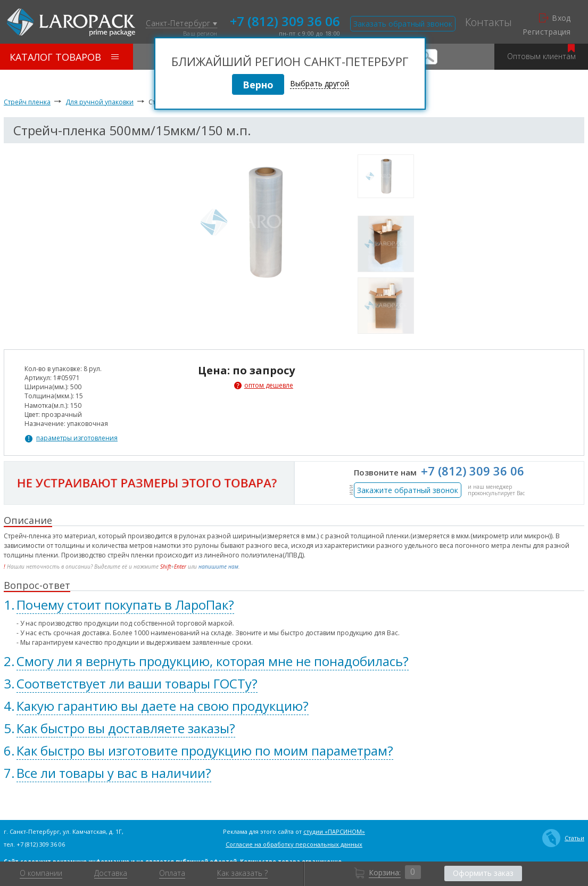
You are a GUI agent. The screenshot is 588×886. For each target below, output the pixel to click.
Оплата (172, 873)
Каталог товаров (64, 57)
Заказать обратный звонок (403, 24)
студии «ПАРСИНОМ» (334, 831)
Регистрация (547, 32)
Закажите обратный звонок (408, 490)
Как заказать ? (242, 873)
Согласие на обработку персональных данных (294, 844)
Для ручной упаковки (100, 102)
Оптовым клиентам (541, 52)
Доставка (111, 873)
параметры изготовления (77, 438)
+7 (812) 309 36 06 (285, 20)
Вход (555, 18)
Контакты (488, 22)
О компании (41, 873)
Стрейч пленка (27, 102)
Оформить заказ (483, 873)
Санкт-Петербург (181, 24)
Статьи (563, 838)
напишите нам (218, 567)
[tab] (294, 605)
